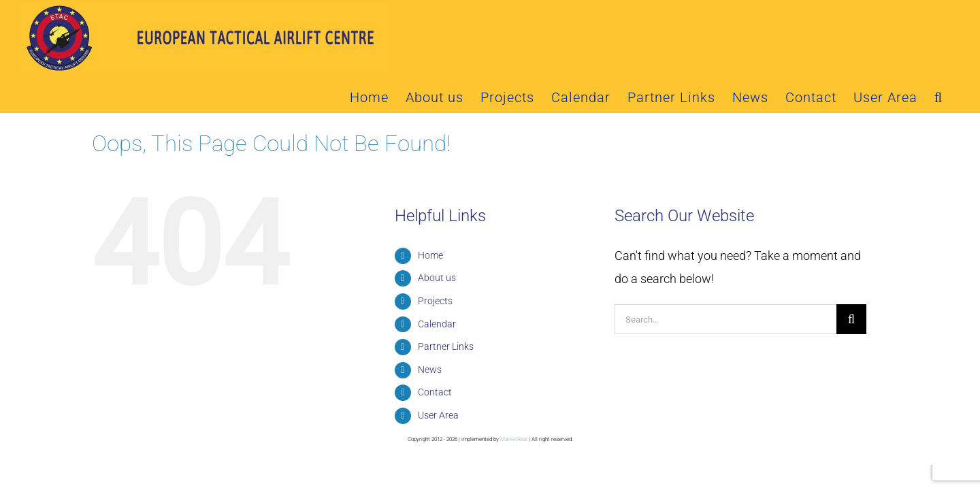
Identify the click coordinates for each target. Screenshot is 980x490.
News (430, 331)
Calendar (437, 286)
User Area (438, 377)
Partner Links (446, 308)
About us (437, 240)
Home (430, 217)
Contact (435, 354)
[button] (955, 19)
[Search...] (725, 281)
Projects (435, 263)
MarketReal (514, 401)
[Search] (851, 281)
